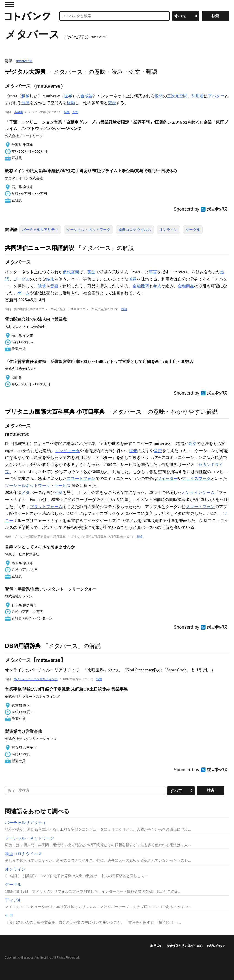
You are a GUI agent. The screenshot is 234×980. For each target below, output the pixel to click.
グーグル (193, 230)
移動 (71, 103)
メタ (26, 493)
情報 (67, 112)
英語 (91, 272)
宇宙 (153, 272)
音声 (158, 451)
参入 (157, 286)
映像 (42, 286)
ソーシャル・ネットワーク (88, 230)
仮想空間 (71, 272)
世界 (68, 96)
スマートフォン (81, 479)
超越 (25, 96)
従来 (133, 451)
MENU (10, 5)
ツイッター (168, 479)
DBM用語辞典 (23, 646)
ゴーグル (21, 279)
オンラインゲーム (198, 493)
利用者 (198, 96)
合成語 (87, 96)
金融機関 (141, 286)
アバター (216, 96)
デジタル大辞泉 (25, 72)
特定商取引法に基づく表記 (185, 946)
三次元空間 (177, 96)
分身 (26, 103)
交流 (112, 103)
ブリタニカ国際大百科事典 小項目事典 (55, 412)
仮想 (159, 96)
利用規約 (156, 946)
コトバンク (28, 16)
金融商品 (186, 286)
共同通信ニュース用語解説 (40, 248)
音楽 (54, 286)
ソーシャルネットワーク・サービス (38, 486)
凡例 (75, 112)
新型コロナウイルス (135, 230)
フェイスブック (196, 479)
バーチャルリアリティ (40, 230)
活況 (58, 493)
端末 (50, 279)
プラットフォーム (46, 507)
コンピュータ (67, 451)
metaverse (24, 61)
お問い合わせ (216, 946)
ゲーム (24, 293)
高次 (192, 444)
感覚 (133, 279)
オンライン (168, 230)
